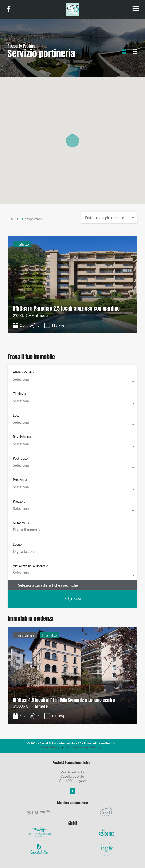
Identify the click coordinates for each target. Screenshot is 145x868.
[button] (72, 141)
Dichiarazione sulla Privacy (83, 747)
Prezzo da (20, 480)
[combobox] (109, 218)
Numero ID (21, 523)
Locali (17, 415)
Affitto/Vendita (24, 372)
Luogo (17, 544)
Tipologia (19, 394)
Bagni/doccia (22, 437)
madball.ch (108, 743)
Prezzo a (19, 501)
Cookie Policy (50, 747)
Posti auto (20, 458)
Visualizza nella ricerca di (31, 566)
